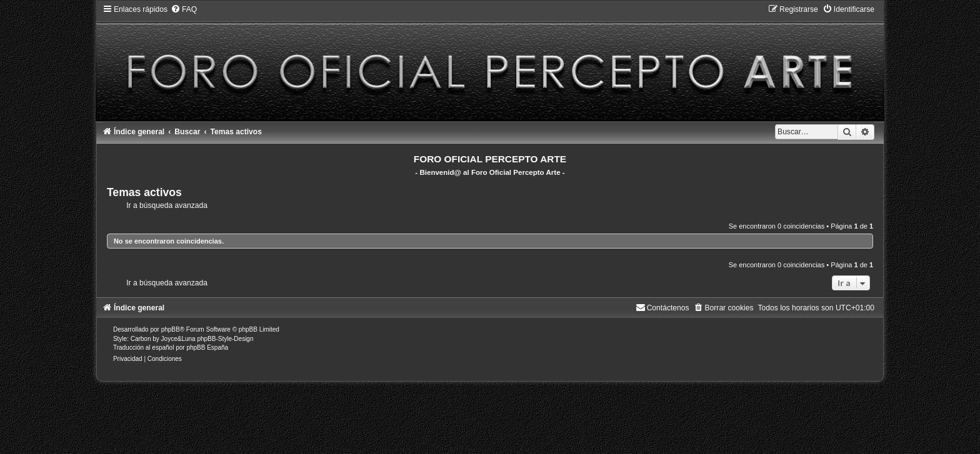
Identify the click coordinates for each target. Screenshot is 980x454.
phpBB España (207, 348)
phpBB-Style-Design (225, 339)
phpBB (171, 329)
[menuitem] (184, 9)
